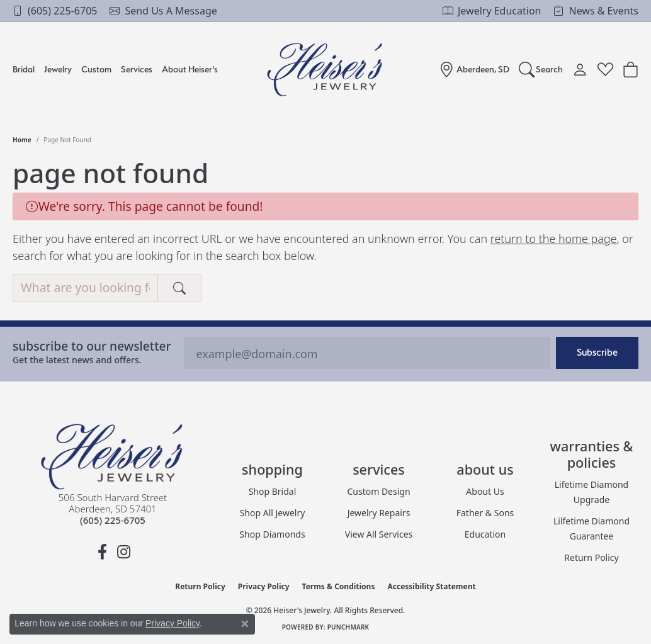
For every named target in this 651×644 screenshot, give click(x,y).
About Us (485, 491)
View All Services (379, 534)
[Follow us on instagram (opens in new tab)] (123, 552)
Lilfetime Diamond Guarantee (592, 528)
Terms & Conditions (339, 586)
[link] (55, 11)
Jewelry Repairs (379, 513)
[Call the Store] (113, 520)
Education (485, 534)
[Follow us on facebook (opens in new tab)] (102, 552)
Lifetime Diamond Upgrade (592, 492)
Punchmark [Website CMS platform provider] (348, 627)
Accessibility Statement (431, 586)
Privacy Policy (264, 586)
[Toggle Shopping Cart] (631, 69)
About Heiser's (190, 69)
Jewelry (58, 69)
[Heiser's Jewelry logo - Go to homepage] (326, 70)
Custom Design (378, 491)
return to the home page (554, 239)
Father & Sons (485, 513)
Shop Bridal (273, 491)
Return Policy (591, 557)
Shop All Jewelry (273, 513)
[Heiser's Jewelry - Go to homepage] (113, 456)
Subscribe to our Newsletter (92, 346)
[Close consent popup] (245, 624)
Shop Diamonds (272, 534)
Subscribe (597, 352)
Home (22, 140)
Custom (96, 69)
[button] (541, 69)
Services (137, 69)
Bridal (24, 69)
